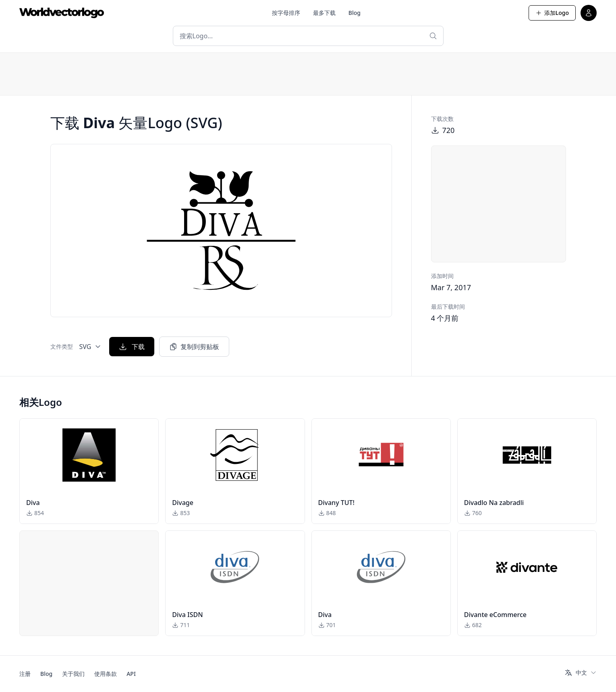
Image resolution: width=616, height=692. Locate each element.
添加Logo (552, 13)
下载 (132, 347)
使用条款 (106, 674)
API (131, 674)
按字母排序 (286, 13)
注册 (25, 674)
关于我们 (73, 674)
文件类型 (62, 346)
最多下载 (324, 13)
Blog (355, 13)
